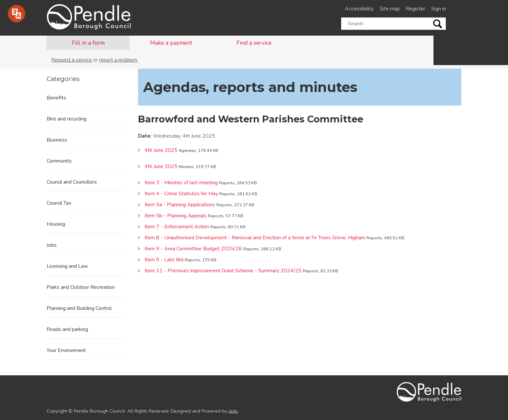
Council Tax (59, 203)
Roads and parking (67, 329)
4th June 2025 (161, 150)
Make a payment (171, 43)
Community (59, 161)
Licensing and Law (67, 266)
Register (416, 9)
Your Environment (66, 350)
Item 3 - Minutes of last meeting (181, 183)
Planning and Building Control (79, 308)
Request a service (72, 60)
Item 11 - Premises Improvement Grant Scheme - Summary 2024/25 (223, 271)
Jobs (52, 245)
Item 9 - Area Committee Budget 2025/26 (193, 249)
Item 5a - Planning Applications (180, 205)
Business (57, 140)
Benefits (56, 98)
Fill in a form (88, 43)
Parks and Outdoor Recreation (81, 287)
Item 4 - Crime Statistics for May (181, 194)
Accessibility (359, 9)
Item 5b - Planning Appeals (176, 216)
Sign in (439, 9)
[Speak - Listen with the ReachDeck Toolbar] (17, 14)
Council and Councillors (72, 182)
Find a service (254, 43)
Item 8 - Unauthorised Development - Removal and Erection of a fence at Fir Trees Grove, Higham (255, 238)
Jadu (233, 411)
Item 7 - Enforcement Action (177, 227)
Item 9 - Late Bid (164, 260)
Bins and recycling (67, 119)
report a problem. (119, 60)
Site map (390, 9)
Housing (56, 224)
